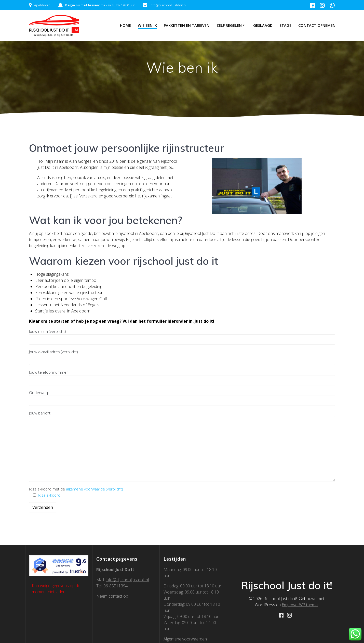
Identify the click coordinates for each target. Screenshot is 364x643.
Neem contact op (112, 596)
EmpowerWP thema (300, 605)
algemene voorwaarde (85, 489)
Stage (285, 25)
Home (125, 25)
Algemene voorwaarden (185, 639)
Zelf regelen (229, 25)
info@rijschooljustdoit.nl (127, 580)
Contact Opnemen (317, 25)
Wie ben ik (147, 25)
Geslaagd (263, 25)
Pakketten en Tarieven (187, 25)
